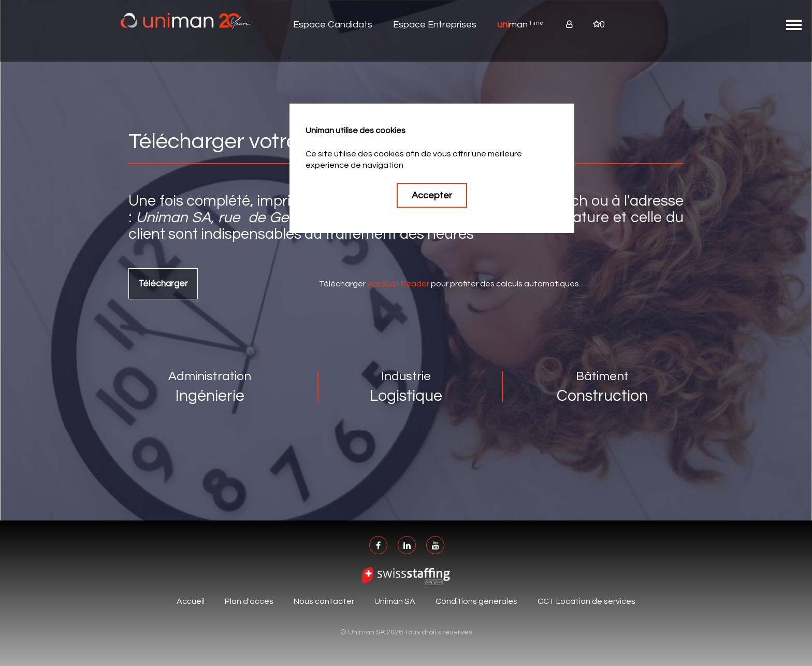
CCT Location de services (586, 601)
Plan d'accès (249, 601)
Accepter (432, 196)
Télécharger (163, 284)
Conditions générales (476, 601)
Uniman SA (395, 601)
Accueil (191, 601)
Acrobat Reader (398, 284)
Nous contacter (324, 601)
